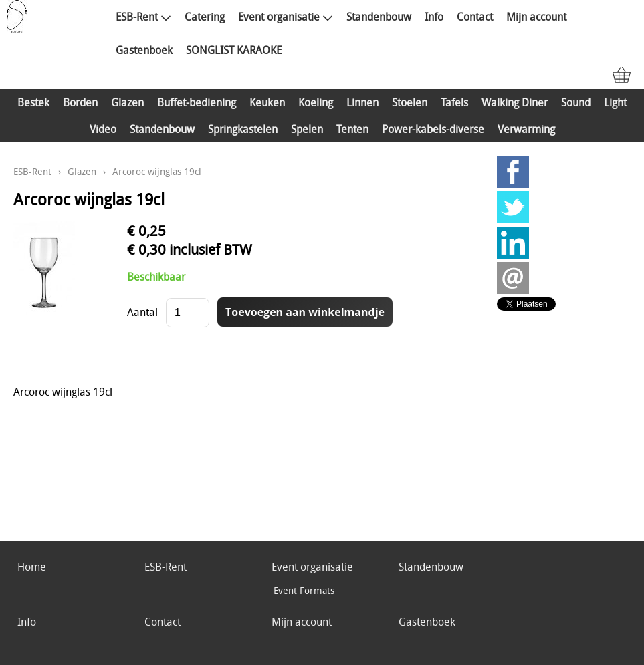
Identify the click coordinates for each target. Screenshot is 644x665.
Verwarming (526, 129)
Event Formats (304, 590)
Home (32, 567)
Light (615, 102)
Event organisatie (286, 17)
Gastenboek (144, 50)
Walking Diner (515, 102)
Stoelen (410, 102)
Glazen (127, 102)
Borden (80, 102)
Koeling (316, 102)
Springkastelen (243, 129)
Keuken (267, 102)
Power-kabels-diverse (433, 129)
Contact (475, 17)
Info (434, 17)
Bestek (33, 102)
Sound (576, 102)
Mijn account (536, 17)
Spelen (307, 129)
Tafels (454, 102)
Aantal (142, 312)
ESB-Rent (143, 17)
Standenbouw (379, 17)
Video (103, 129)
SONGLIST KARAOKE (234, 50)
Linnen (362, 102)
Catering (205, 17)
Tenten (352, 129)
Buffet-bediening (197, 102)
